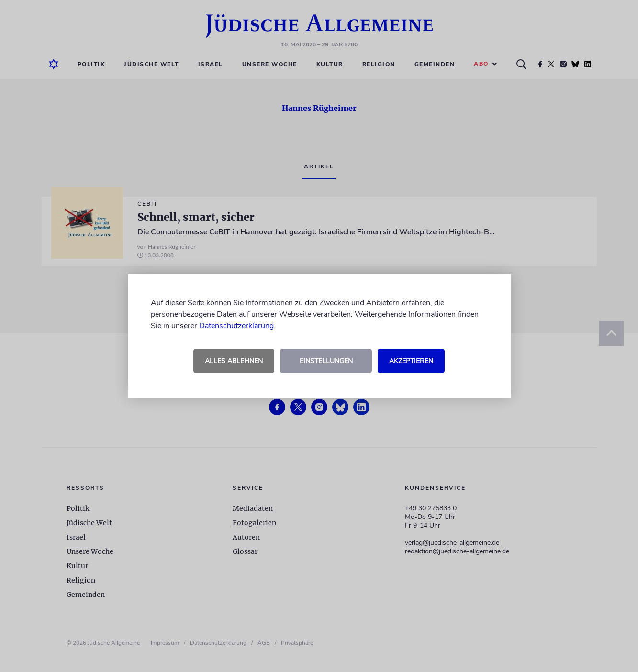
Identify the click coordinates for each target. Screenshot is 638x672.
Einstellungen (326, 361)
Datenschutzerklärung (236, 326)
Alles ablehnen (234, 361)
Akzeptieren (411, 361)
